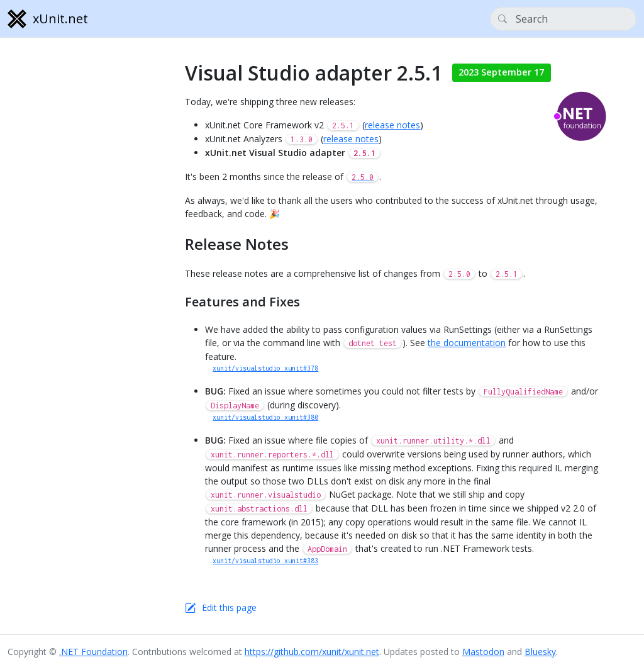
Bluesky (540, 652)
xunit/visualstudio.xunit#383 (265, 561)
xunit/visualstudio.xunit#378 (265, 368)
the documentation (467, 343)
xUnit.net (48, 19)
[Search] (563, 19)
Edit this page (229, 608)
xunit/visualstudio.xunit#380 (265, 417)
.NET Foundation (93, 652)
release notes (392, 125)
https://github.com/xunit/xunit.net (312, 652)
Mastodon (483, 652)
